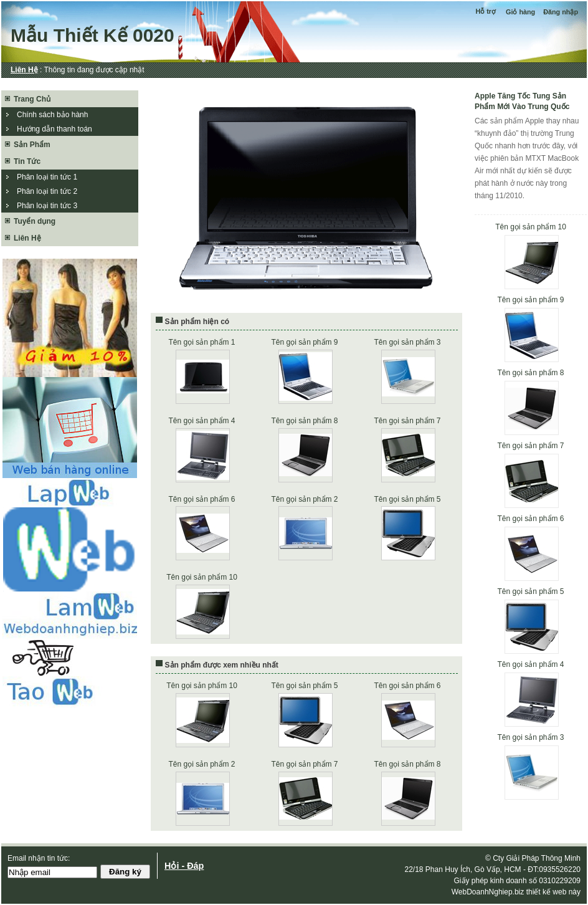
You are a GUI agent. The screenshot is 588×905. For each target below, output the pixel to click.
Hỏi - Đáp (184, 866)
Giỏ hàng (520, 12)
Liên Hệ (24, 70)
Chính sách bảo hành (52, 115)
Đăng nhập (561, 12)
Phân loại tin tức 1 (47, 177)
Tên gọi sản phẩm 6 (530, 519)
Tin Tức (27, 161)
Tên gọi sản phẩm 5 (530, 591)
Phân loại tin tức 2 (47, 191)
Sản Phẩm (32, 145)
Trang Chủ (32, 99)
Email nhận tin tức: (39, 858)
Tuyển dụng (35, 221)
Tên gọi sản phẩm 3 (530, 737)
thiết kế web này (553, 892)
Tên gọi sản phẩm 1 (202, 342)
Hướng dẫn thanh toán (55, 129)
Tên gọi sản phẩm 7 (530, 446)
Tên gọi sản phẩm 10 (531, 227)
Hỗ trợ (486, 11)
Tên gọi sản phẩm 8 (530, 373)
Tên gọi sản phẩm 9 (530, 300)
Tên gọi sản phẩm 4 (530, 664)
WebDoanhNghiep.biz (488, 892)
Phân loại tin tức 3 (47, 206)
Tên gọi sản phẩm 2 (304, 499)
